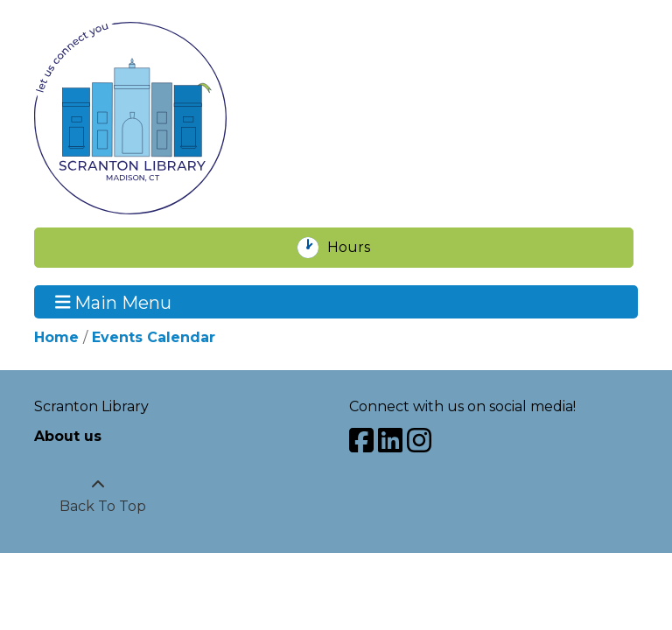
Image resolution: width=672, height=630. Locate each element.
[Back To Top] (98, 496)
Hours (358, 248)
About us (68, 436)
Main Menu (114, 302)
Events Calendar (154, 337)
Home (56, 337)
